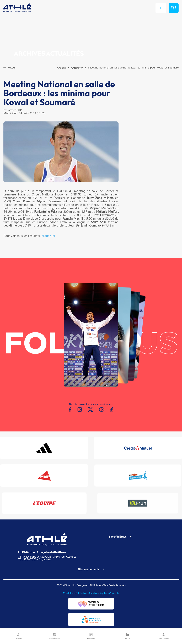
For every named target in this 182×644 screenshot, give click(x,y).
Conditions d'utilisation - (76, 593)
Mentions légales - (99, 593)
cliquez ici (48, 236)
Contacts (114, 593)
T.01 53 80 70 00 (27, 559)
